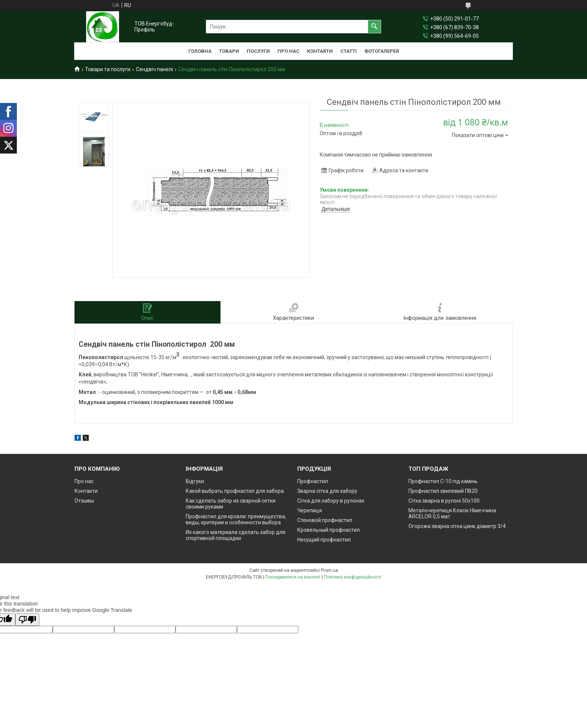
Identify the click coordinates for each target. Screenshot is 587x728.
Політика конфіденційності (352, 577)
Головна (200, 51)
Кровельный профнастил (329, 530)
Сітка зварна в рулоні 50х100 (444, 501)
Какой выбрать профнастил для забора (235, 491)
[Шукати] (374, 27)
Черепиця (310, 510)
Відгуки (195, 481)
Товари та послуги (108, 69)
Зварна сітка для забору (327, 491)
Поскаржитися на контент (293, 577)
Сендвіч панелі (154, 69)
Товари (229, 51)
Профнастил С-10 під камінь (443, 481)
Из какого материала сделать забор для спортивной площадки (235, 535)
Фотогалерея (382, 51)
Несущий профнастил (324, 540)
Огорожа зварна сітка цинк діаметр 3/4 (457, 526)
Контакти (320, 51)
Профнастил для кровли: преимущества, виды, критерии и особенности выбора (236, 519)
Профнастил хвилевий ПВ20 (443, 491)
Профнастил (313, 481)
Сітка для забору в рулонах (331, 501)
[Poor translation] (27, 620)
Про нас (288, 51)
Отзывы (84, 501)
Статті (349, 51)
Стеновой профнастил (325, 520)
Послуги (258, 51)
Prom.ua (329, 570)
